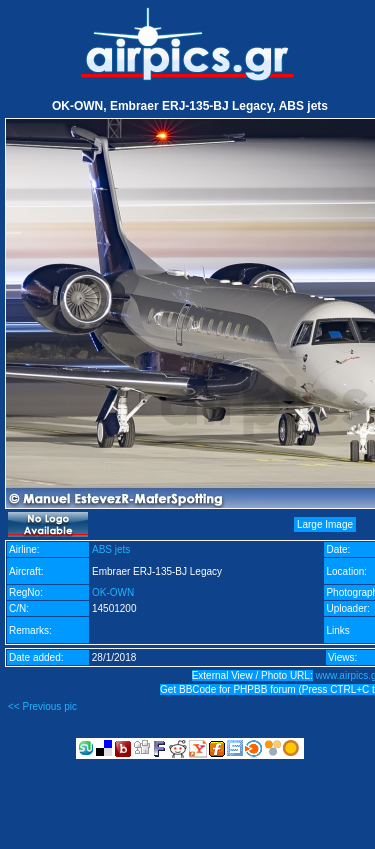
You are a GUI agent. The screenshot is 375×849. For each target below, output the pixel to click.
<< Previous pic (42, 706)
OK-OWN (113, 592)
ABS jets (111, 549)
